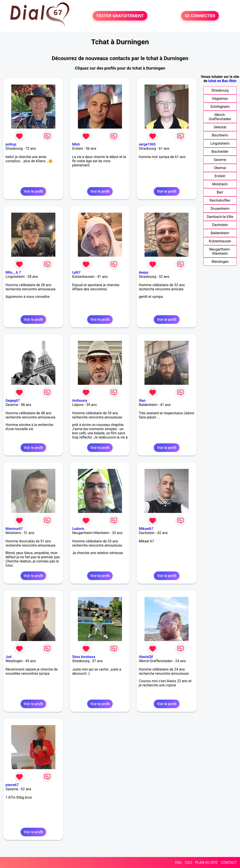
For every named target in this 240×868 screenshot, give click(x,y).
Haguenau (220, 99)
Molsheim (220, 184)
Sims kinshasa (84, 657)
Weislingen (220, 262)
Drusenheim (220, 209)
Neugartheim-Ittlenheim (220, 251)
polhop (11, 144)
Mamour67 (14, 529)
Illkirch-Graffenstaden (220, 117)
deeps (143, 272)
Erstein (220, 176)
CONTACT (229, 863)
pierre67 (12, 785)
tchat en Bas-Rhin (222, 81)
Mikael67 (146, 529)
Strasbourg (220, 90)
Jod (8, 657)
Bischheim (220, 135)
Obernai (220, 168)
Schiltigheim (220, 107)
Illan (142, 401)
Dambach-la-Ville (220, 217)
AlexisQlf (146, 657)
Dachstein (220, 225)
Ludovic (78, 529)
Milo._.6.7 (13, 272)
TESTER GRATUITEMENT (120, 16)
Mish (76, 144)
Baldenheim (220, 233)
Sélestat (220, 127)
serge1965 (147, 144)
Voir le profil (33, 191)
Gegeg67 (13, 401)
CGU (188, 863)
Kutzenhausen (220, 241)
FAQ (178, 863)
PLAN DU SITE (206, 863)
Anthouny (80, 401)
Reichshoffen (220, 200)
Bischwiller (220, 152)
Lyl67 (76, 272)
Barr (220, 192)
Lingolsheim (220, 143)
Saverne (220, 160)
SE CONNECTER (200, 16)
